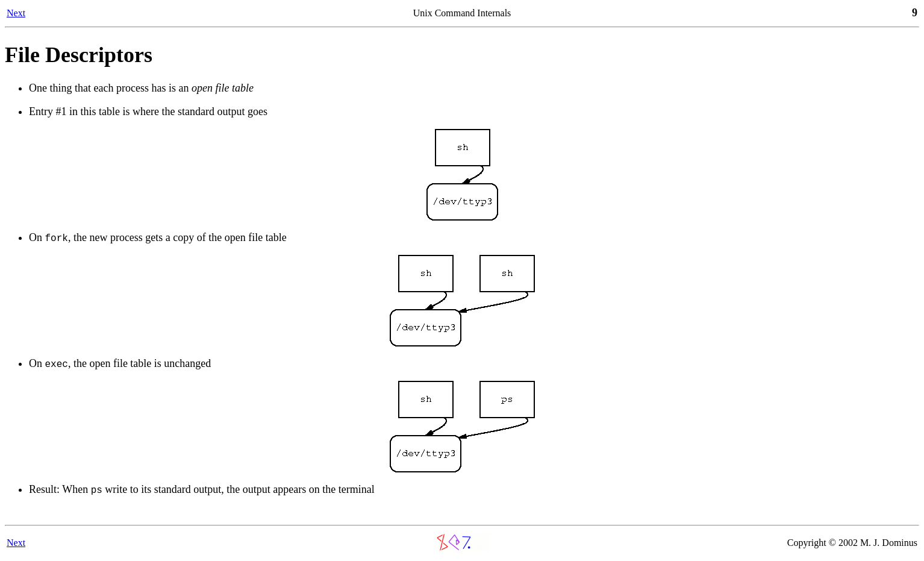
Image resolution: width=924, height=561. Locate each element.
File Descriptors (79, 55)
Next (16, 13)
